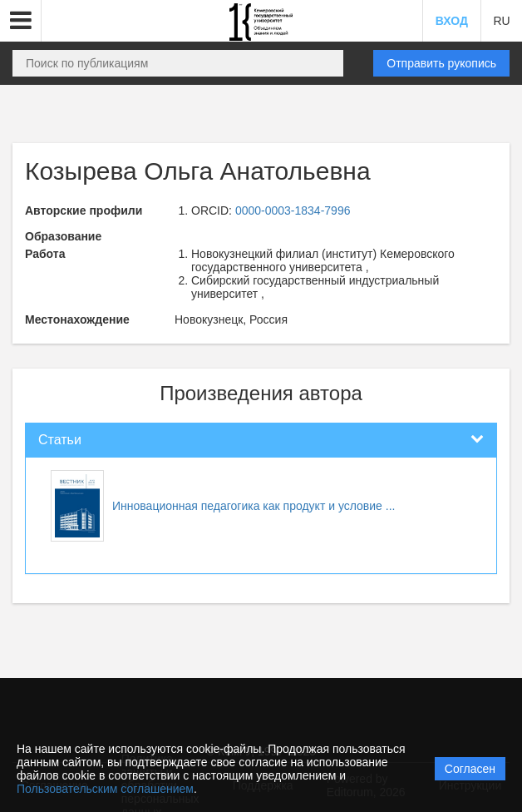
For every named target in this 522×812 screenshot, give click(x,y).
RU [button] (501, 21)
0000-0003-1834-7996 (293, 210)
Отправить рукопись (441, 63)
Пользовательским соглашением (105, 789)
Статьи (60, 440)
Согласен (470, 769)
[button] (21, 21)
